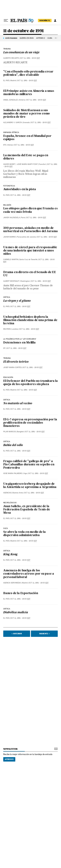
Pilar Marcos (10, 432)
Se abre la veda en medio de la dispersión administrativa (24, 534)
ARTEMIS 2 (41, 38)
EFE (5, 145)
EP (4, 348)
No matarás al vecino (18, 404)
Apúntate (9, 759)
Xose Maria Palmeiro (13, 473)
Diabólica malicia (16, 613)
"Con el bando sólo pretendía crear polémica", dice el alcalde (28, 73)
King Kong (10, 555)
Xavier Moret (9, 164)
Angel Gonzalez (10, 100)
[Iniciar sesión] (55, 20)
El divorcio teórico (16, 362)
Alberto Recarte (11, 58)
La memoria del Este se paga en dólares (26, 157)
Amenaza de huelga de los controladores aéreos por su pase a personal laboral (29, 574)
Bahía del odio (13, 445)
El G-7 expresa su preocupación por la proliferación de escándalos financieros (30, 423)
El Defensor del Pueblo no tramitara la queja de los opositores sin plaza (30, 383)
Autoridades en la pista (20, 189)
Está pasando (11, 38)
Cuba (50, 38)
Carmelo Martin (11, 260)
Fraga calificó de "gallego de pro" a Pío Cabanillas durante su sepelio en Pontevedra (29, 465)
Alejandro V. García (13, 122)
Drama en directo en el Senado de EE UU (30, 274)
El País (6, 81)
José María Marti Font (27, 164)
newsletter (10, 749)
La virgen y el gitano (17, 301)
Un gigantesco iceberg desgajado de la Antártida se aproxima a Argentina (30, 486)
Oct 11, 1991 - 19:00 (30, 58)
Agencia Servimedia (12, 583)
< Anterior (17, 634)
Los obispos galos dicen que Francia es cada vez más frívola (30, 210)
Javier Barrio (10, 237)
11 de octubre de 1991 (23, 31)
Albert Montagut (11, 281)
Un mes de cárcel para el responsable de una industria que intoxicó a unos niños (30, 251)
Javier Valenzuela (12, 218)
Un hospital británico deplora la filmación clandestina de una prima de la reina (30, 320)
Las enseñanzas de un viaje (21, 53)
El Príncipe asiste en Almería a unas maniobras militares (29, 93)
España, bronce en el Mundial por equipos (27, 138)
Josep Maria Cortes (12, 367)
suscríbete (45, 20)
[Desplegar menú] (6, 20)
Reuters (7, 329)
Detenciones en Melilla (19, 343)
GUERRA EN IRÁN (27, 38)
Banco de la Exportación (21, 593)
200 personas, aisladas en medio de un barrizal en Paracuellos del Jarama (30, 230)
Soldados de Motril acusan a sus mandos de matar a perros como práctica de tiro (27, 114)
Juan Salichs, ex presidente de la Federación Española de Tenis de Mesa (27, 510)
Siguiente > (44, 634)
